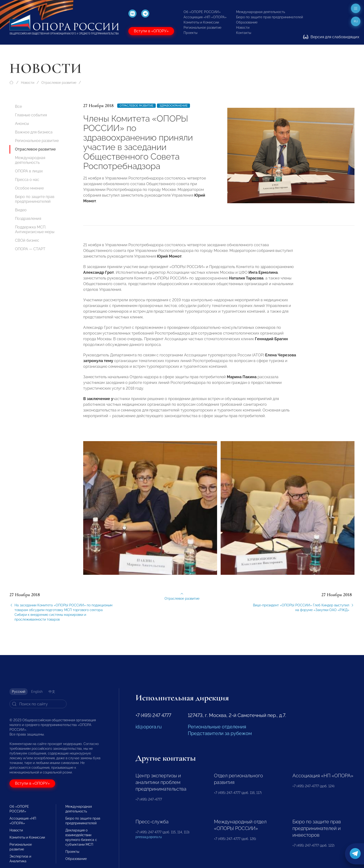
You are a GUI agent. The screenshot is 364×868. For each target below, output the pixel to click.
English (37, 692)
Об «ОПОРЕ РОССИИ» (202, 12)
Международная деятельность (261, 12)
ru (356, 21)
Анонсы (22, 124)
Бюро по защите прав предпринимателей (269, 17)
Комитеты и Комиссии (201, 22)
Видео (21, 210)
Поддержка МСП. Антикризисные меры (35, 229)
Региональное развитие (202, 28)
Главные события (31, 115)
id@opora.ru (149, 727)
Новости (243, 28)
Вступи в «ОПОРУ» (151, 31)
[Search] (38, 704)
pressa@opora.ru (149, 837)
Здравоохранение (173, 106)
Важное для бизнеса (34, 132)
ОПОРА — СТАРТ (30, 249)
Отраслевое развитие (59, 83)
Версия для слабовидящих (331, 37)
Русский (19, 692)
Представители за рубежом (220, 733)
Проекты (190, 33)
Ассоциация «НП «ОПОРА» (205, 17)
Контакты (244, 33)
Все (18, 106)
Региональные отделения (217, 727)
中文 (52, 692)
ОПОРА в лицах (29, 171)
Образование (247, 22)
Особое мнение (29, 188)
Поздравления (28, 219)
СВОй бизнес (27, 240)
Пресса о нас (27, 180)
